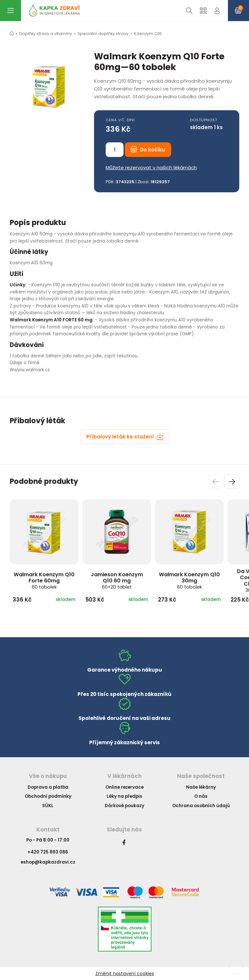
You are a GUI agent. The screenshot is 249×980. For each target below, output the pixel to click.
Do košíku (148, 150)
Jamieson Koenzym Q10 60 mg (117, 580)
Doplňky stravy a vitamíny (46, 34)
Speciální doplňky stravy (103, 34)
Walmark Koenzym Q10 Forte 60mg (44, 580)
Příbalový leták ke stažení (125, 437)
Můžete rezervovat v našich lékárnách (151, 167)
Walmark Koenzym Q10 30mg (189, 580)
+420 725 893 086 (48, 852)
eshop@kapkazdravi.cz (48, 862)
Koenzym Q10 (148, 34)
